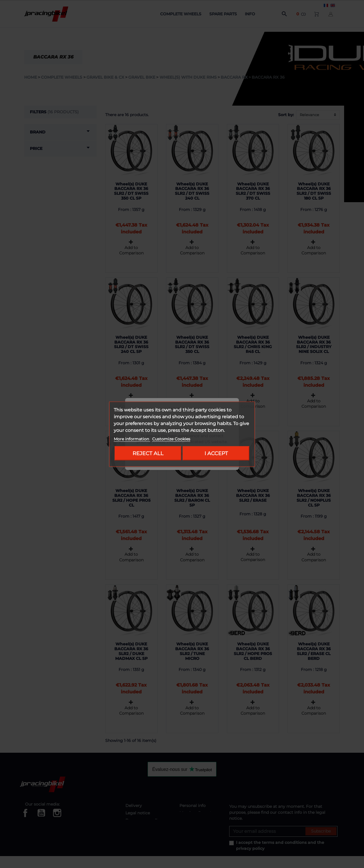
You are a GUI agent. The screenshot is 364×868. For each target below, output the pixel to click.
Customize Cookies (171, 439)
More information (132, 439)
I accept (216, 453)
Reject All (148, 453)
